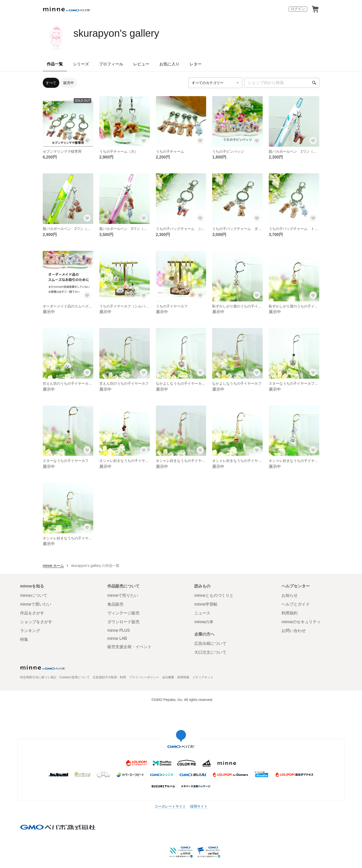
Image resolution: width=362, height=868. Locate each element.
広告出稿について (210, 643)
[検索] (314, 83)
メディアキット (203, 677)
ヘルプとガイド (296, 604)
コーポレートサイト (170, 806)
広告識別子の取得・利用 (109, 677)
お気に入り (169, 64)
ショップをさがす (36, 622)
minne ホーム (53, 566)
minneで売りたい (123, 595)
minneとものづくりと (214, 595)
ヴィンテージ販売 (123, 613)
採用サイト (199, 806)
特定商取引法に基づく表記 (38, 677)
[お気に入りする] (87, 141)
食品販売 (115, 604)
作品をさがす (32, 613)
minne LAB (117, 638)
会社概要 (168, 677)
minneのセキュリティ (301, 622)
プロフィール (111, 64)
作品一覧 (55, 64)
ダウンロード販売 (123, 622)
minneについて (34, 595)
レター (196, 64)
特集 (24, 639)
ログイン (298, 9)
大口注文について (210, 652)
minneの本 (204, 622)
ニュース (202, 613)
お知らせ (290, 595)
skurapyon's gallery (116, 33)
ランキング (30, 631)
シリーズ (81, 64)
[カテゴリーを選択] (215, 83)
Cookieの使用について (75, 677)
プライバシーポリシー (144, 677)
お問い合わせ (294, 631)
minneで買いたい (36, 604)
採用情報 (183, 677)
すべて (51, 83)
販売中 (69, 83)
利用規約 (290, 613)
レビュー (141, 64)
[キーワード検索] (282, 83)
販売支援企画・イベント (129, 647)
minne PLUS (119, 630)
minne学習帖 (206, 604)
